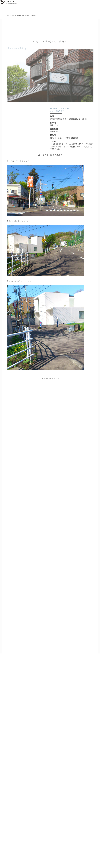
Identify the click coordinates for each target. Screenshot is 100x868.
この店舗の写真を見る (50, 379)
